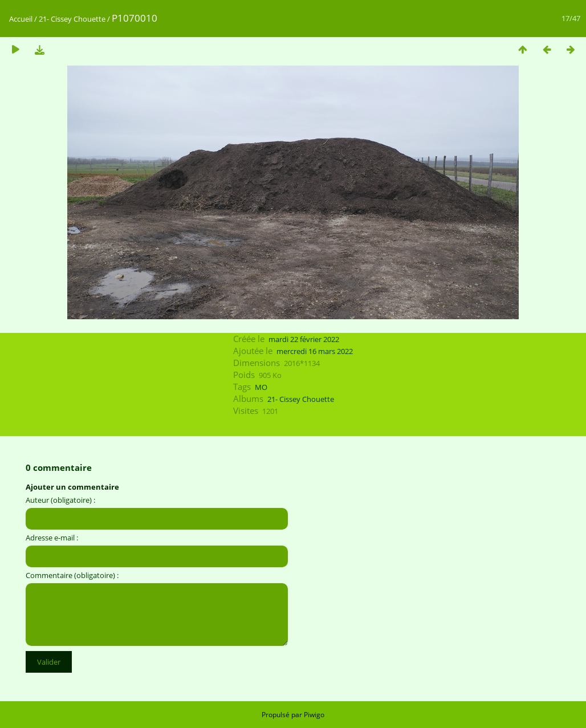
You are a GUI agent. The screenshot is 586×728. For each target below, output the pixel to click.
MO (261, 387)
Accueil (21, 19)
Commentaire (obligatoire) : (72, 575)
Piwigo (314, 715)
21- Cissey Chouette (72, 19)
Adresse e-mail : (52, 538)
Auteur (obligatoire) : (60, 500)
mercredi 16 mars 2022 (315, 351)
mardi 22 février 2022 (304, 339)
